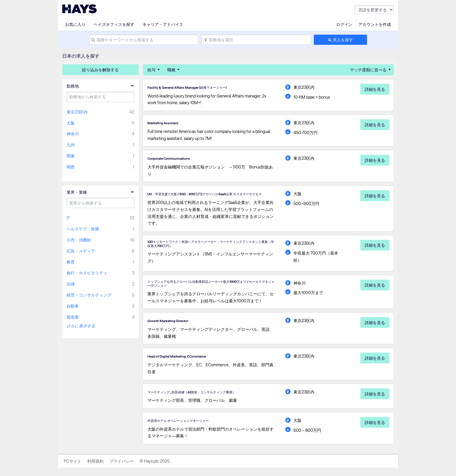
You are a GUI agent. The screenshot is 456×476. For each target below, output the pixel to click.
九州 (71, 145)
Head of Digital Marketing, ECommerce (184, 364)
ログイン (344, 24)
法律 (71, 284)
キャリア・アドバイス (163, 24)
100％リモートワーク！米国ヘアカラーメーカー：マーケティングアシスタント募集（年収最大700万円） (210, 250)
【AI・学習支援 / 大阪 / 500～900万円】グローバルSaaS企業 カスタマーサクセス (210, 196)
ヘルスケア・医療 (83, 229)
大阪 (71, 123)
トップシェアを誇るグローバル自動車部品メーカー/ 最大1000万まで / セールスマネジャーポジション (211, 289)
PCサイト (73, 469)
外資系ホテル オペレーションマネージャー (187, 429)
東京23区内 (77, 112)
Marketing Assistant (166, 123)
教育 (71, 262)
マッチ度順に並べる (368, 70)
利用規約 (95, 469)
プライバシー (122, 469)
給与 (152, 70)
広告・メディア (81, 251)
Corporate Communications (173, 159)
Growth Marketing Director (172, 328)
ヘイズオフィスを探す (114, 24)
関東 (71, 156)
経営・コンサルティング (89, 295)
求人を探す (343, 40)
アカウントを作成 (375, 24)
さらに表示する (81, 326)
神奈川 (73, 134)
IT (68, 218)
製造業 (73, 317)
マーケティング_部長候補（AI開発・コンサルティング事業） (204, 399)
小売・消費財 (79, 240)
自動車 (73, 306)
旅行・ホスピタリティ (87, 273)
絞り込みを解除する (100, 70)
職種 (171, 70)
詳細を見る (375, 89)
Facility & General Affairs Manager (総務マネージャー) (197, 87)
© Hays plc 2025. (155, 469)
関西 (71, 167)
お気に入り (75, 24)
